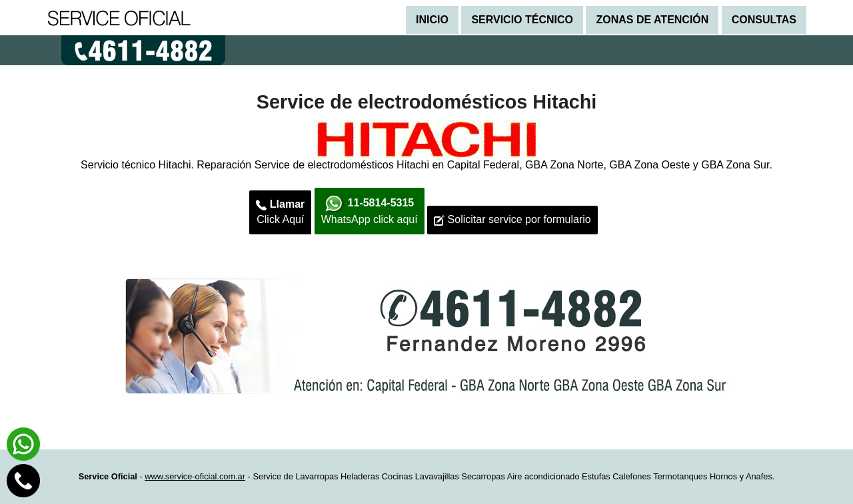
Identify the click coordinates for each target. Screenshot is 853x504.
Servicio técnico (522, 20)
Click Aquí (280, 212)
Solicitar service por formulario (512, 220)
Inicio (432, 20)
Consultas (764, 20)
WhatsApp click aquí (370, 210)
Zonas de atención (652, 20)
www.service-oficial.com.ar (195, 476)
